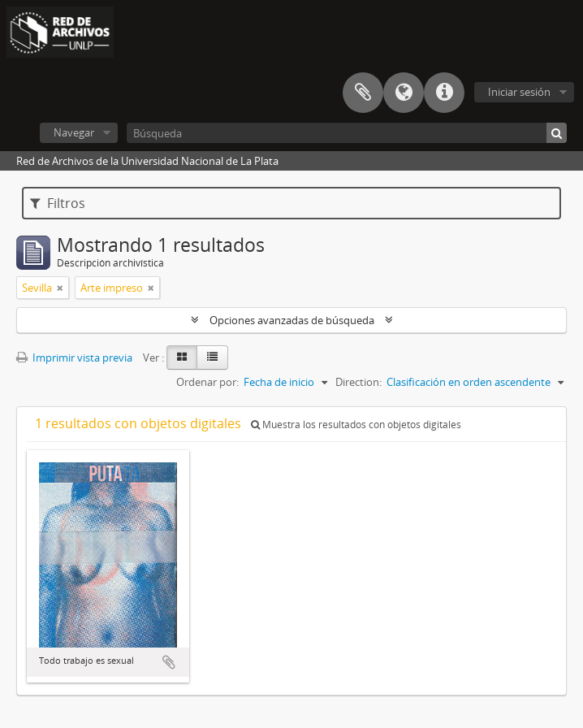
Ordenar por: (207, 382)
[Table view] (212, 357)
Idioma (404, 93)
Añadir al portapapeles (169, 662)
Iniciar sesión (519, 92)
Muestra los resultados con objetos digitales (356, 425)
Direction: (358, 382)
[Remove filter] (60, 288)
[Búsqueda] (347, 133)
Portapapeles (363, 93)
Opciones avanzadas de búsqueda (292, 320)
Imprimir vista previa (74, 357)
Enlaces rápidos (444, 93)
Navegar (74, 132)
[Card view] (182, 357)
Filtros (58, 203)
